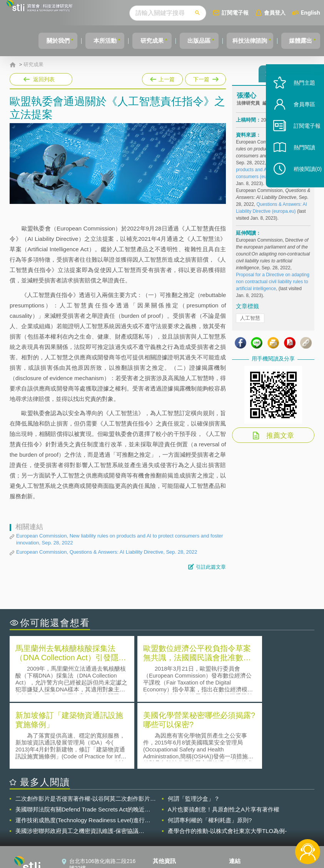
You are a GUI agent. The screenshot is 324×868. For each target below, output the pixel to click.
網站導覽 (168, 836)
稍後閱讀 (301, 183)
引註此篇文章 (211, 567)
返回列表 (44, 79)
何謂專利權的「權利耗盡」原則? (210, 752)
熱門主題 (298, 97)
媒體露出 (299, 41)
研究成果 (140, 41)
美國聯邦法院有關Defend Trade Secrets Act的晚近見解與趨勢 (83, 741)
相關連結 (275, 804)
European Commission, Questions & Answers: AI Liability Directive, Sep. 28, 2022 (107, 552)
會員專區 (298, 119)
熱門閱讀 (298, 162)
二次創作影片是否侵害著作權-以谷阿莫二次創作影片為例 (86, 730)
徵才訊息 (168, 815)
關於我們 (39, 41)
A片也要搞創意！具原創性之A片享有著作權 (224, 741)
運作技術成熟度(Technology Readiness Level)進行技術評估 (83, 752)
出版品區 (190, 41)
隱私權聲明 (171, 804)
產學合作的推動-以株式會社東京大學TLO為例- (227, 762)
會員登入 (275, 13)
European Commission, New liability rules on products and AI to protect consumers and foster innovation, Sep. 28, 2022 (120, 539)
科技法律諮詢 (245, 41)
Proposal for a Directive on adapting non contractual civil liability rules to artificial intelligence (273, 285)
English (311, 13)
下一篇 (205, 78)
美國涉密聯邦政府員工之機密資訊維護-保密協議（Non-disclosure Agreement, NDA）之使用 (77, 763)
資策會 (242, 804)
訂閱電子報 (235, 13)
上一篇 (162, 78)
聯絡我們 (168, 826)
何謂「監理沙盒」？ (194, 730)
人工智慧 (250, 321)
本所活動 (90, 41)
